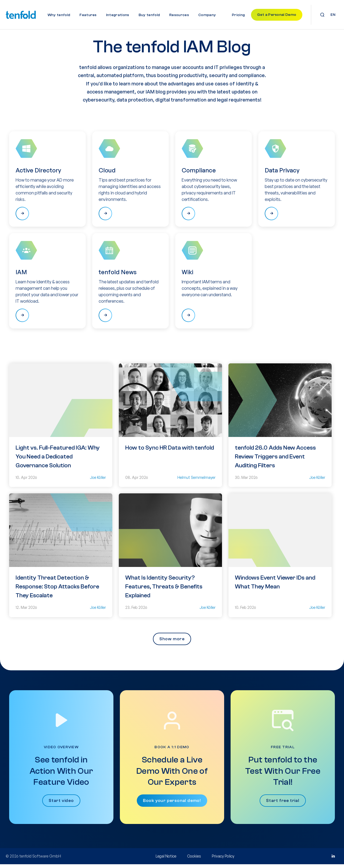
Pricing (238, 15)
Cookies (194, 860)
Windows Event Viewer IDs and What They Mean (275, 586)
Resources (179, 15)
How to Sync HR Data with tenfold (170, 451)
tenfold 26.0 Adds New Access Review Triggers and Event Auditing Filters (275, 460)
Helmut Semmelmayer (196, 481)
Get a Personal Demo (277, 15)
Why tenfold (59, 15)
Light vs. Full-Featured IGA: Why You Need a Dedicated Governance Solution (58, 460)
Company (207, 15)
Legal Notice (166, 860)
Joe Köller (98, 481)
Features (88, 15)
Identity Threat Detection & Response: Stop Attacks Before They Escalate (57, 591)
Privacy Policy (223, 860)
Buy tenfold (149, 15)
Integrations (118, 15)
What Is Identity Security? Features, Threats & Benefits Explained (164, 591)
